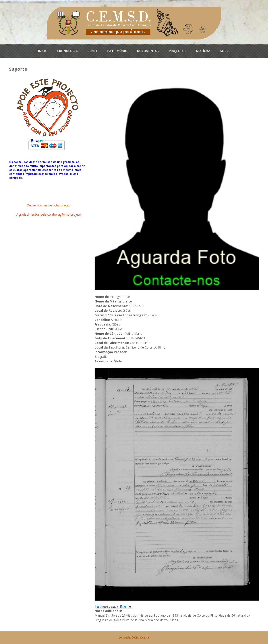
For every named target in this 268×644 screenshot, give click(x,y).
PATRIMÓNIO (117, 51)
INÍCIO (43, 51)
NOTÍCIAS (203, 51)
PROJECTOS (178, 51)
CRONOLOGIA (67, 51)
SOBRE (225, 51)
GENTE (93, 51)
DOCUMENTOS (148, 51)
